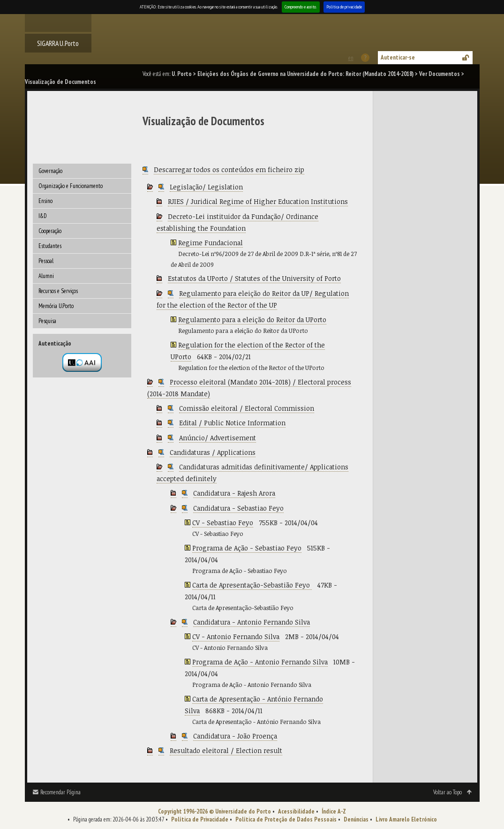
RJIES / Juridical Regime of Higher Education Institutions (258, 201)
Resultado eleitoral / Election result (226, 750)
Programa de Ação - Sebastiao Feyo (247, 548)
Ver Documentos (440, 74)
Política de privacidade (344, 7)
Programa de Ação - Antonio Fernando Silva (260, 662)
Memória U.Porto (56, 306)
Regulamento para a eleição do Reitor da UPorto (252, 320)
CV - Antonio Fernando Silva (236, 637)
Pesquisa (47, 321)
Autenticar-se (398, 57)
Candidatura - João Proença (235, 736)
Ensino (45, 201)
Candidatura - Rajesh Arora (234, 493)
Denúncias (356, 819)
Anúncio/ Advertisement (218, 438)
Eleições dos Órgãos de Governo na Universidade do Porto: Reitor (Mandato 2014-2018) (305, 74)
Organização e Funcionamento (71, 186)
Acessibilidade (296, 811)
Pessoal (46, 261)
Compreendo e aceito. (301, 7)
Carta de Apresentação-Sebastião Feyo (252, 585)
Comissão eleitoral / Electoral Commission (247, 408)
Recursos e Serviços (58, 291)
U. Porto (182, 74)
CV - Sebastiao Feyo (223, 523)
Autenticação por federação (82, 362)
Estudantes (50, 246)
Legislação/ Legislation (206, 187)
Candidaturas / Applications (213, 452)
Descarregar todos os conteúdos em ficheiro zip (229, 170)
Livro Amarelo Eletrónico (406, 819)
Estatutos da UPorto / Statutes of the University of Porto (254, 278)
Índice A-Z (334, 811)
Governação (50, 171)
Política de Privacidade (200, 819)
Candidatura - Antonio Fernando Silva (252, 622)
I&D (43, 216)
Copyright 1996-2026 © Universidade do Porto (214, 811)
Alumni (46, 276)
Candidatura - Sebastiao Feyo (238, 508)
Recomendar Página (60, 792)
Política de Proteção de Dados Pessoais (286, 819)
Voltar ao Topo (448, 792)
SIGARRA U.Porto (58, 43)
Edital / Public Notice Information (232, 423)
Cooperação (50, 231)
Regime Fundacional (211, 243)
